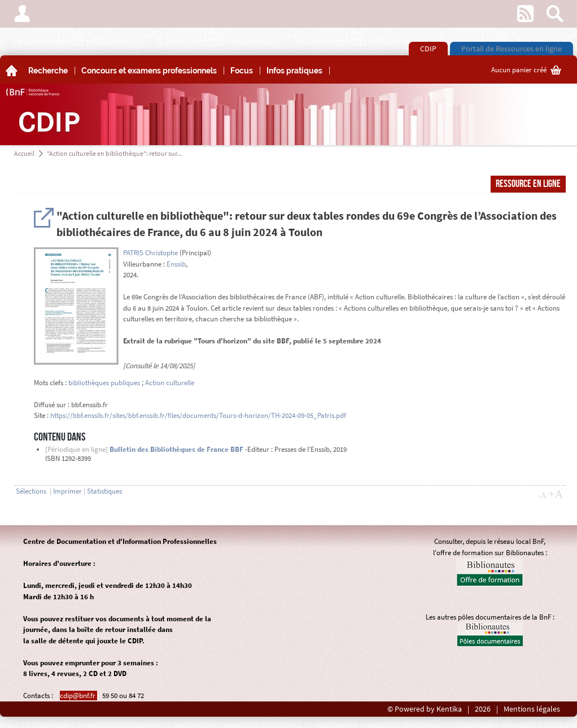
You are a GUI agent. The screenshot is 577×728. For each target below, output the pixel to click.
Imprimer (67, 491)
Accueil (24, 153)
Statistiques (104, 491)
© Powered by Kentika (425, 709)
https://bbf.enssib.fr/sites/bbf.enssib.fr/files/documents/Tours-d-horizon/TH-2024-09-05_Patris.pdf (198, 415)
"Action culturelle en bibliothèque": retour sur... (114, 153)
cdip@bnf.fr (78, 696)
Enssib (176, 264)
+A (556, 494)
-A (542, 495)
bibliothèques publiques (104, 383)
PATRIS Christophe (150, 253)
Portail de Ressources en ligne (512, 49)
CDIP (428, 49)
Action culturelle (170, 383)
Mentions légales (532, 709)
